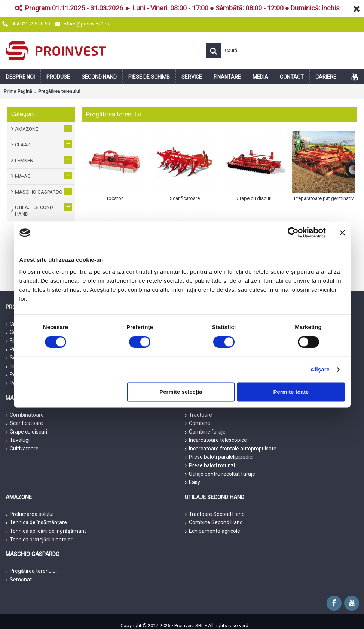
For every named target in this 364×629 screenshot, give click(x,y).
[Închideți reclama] (342, 233)
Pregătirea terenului (59, 91)
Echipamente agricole (212, 531)
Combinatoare (25, 415)
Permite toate (291, 392)
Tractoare (198, 415)
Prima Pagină (18, 91)
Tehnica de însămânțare (36, 523)
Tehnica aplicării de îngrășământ (46, 531)
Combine (198, 423)
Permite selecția (181, 392)
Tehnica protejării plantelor (39, 540)
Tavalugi (18, 440)
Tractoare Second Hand (215, 514)
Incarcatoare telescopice (216, 440)
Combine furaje (205, 432)
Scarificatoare (24, 423)
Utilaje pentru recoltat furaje (220, 474)
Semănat (19, 580)
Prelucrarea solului (30, 514)
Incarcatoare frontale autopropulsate (231, 449)
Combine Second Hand (214, 523)
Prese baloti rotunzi (210, 466)
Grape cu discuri (26, 432)
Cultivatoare (22, 449)
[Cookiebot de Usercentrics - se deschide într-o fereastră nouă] (293, 233)
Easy (192, 482)
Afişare (320, 369)
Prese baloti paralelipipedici (219, 457)
